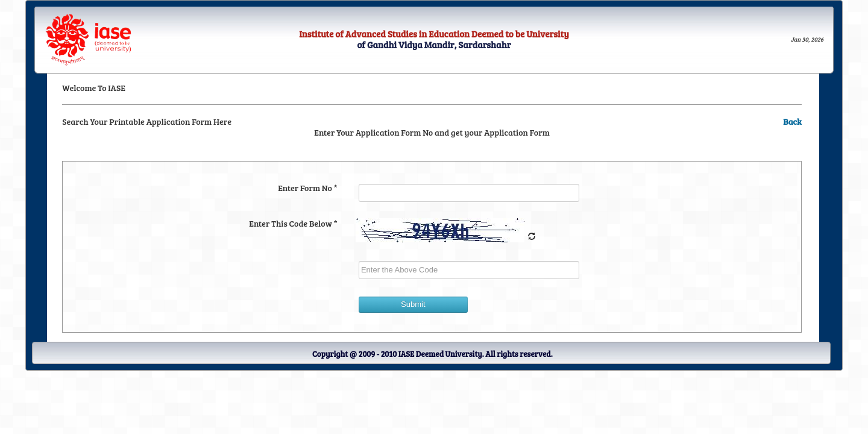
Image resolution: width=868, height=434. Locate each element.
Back (792, 121)
